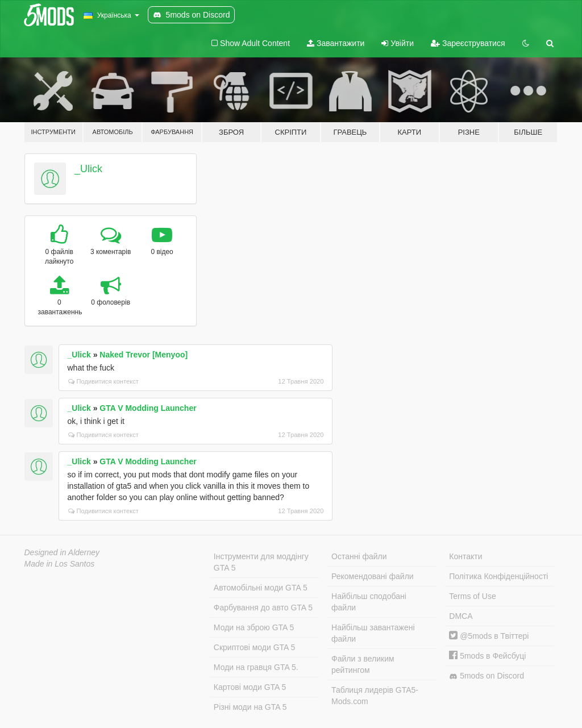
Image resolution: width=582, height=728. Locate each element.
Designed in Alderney (62, 552)
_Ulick (88, 169)
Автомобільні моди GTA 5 (261, 588)
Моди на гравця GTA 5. (256, 667)
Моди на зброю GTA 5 (254, 627)
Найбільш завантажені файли (373, 633)
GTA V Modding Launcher (148, 408)
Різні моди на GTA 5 (250, 707)
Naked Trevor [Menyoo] (144, 355)
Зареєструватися (468, 43)
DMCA (461, 616)
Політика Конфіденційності (498, 576)
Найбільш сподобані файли (369, 602)
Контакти (465, 556)
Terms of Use (472, 596)
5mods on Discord (487, 676)
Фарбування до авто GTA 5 (263, 608)
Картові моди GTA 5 (250, 687)
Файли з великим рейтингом (363, 664)
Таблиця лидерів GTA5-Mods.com (375, 696)
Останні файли (359, 556)
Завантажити (336, 43)
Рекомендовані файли (373, 576)
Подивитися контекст (104, 381)
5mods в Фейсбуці (487, 656)
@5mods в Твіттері (489, 636)
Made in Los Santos (60, 564)
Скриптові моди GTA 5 (255, 647)
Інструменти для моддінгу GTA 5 (261, 562)
